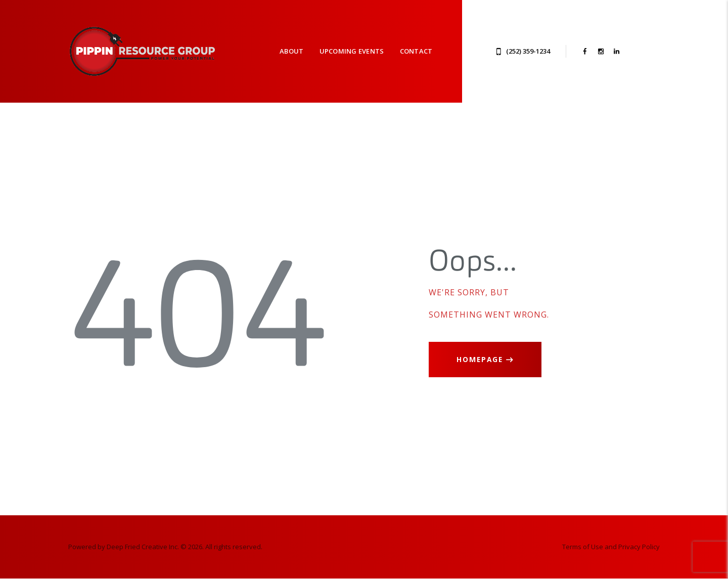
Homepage (480, 359)
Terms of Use (583, 547)
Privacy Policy (639, 547)
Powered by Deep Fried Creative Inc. (124, 547)
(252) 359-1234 (528, 51)
